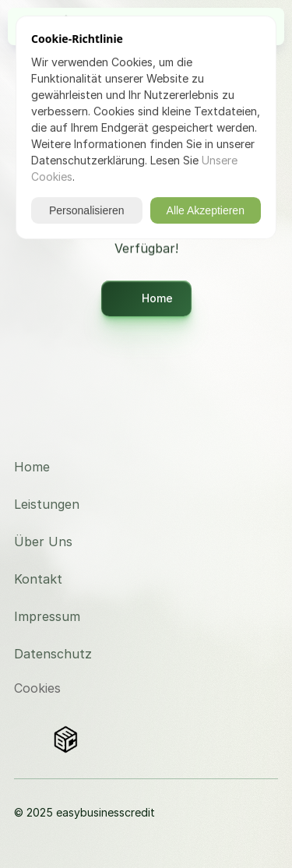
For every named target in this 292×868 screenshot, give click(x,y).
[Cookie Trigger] (37, 688)
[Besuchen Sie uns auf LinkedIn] (254, 468)
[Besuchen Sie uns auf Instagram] (254, 430)
